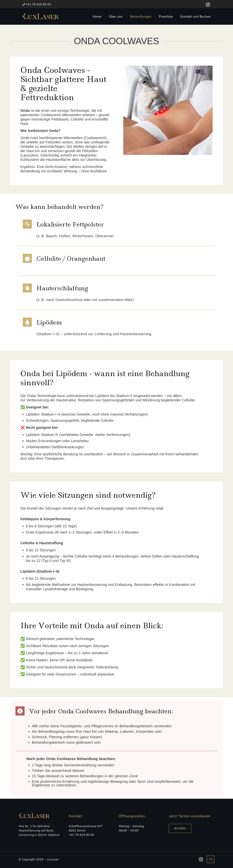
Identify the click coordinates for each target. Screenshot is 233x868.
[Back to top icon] (211, 859)
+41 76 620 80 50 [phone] (38, 4)
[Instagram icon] (208, 4)
